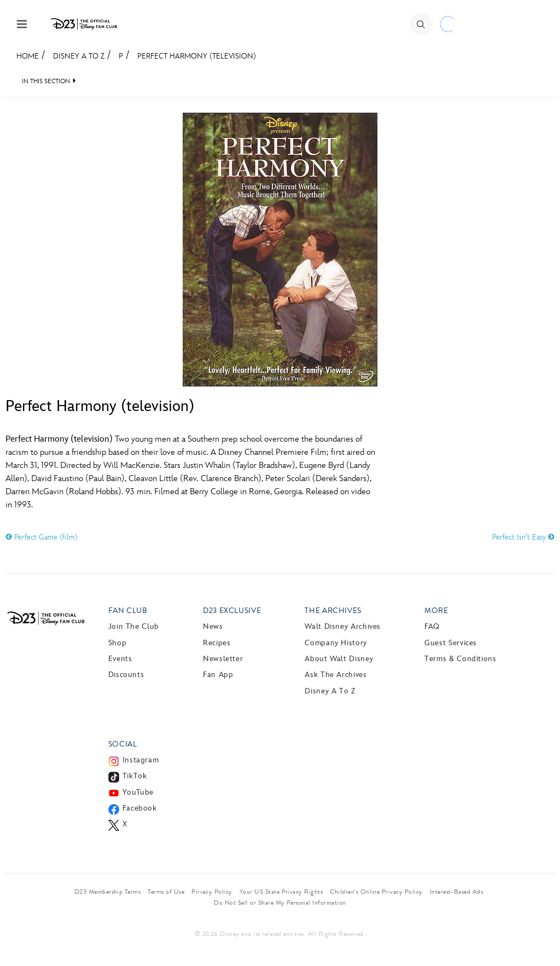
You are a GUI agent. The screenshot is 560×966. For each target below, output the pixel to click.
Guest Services (451, 643)
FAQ (432, 626)
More (436, 611)
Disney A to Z (79, 56)
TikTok (135, 776)
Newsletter (223, 659)
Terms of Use (166, 892)
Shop (118, 643)
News (213, 626)
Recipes (217, 643)
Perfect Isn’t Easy (523, 537)
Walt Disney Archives (343, 626)
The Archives (333, 611)
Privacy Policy (212, 892)
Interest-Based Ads (457, 892)
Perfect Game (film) (42, 537)
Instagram (141, 760)
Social (123, 744)
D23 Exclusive (232, 611)
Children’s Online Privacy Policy (376, 892)
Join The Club (134, 626)
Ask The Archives (336, 675)
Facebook (140, 808)
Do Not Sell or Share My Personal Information (280, 903)
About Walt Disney (339, 659)
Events (120, 659)
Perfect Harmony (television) (197, 56)
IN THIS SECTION (46, 81)
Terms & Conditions (460, 659)
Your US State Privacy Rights (281, 892)
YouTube (138, 792)
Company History (336, 643)
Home (28, 56)
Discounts (126, 675)
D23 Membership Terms (108, 892)
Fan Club (128, 611)
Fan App (218, 675)
